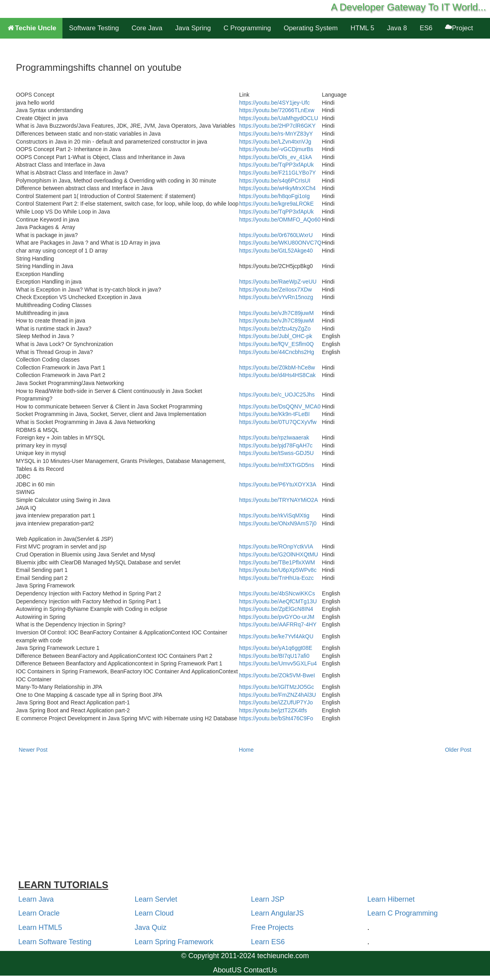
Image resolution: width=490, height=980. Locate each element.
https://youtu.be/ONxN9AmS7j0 (278, 523)
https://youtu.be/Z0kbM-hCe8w (277, 367)
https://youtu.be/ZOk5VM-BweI (277, 675)
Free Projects (272, 927)
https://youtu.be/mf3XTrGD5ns (277, 465)
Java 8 (397, 28)
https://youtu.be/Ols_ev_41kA (275, 157)
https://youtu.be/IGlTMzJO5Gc (276, 687)
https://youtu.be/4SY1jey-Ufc (274, 103)
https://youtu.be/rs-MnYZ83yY (276, 134)
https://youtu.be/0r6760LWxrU (276, 235)
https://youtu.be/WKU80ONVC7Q (280, 243)
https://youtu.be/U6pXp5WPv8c (278, 570)
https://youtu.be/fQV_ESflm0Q (276, 344)
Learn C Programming (403, 913)
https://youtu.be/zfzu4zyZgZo (275, 329)
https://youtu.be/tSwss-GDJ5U (276, 453)
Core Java (147, 28)
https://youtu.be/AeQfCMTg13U (278, 601)
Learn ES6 (268, 942)
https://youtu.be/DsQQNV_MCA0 (280, 406)
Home (246, 750)
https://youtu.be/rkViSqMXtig (274, 515)
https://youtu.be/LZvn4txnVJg (275, 142)
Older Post (458, 750)
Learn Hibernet (391, 899)
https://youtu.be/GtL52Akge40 (276, 251)
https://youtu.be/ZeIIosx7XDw (275, 290)
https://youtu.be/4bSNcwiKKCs (277, 593)
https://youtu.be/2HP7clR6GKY (277, 126)
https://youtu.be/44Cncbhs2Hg (276, 352)
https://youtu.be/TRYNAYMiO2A (278, 500)
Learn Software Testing (55, 942)
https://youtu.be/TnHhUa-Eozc (276, 578)
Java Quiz (151, 927)
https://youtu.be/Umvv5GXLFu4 (278, 663)
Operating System (311, 28)
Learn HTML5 (40, 927)
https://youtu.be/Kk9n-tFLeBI (274, 414)
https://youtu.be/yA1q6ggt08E (276, 648)
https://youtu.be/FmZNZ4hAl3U (277, 695)
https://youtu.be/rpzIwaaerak (274, 437)
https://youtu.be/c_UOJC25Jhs (277, 395)
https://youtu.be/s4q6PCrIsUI (275, 181)
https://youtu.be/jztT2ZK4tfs (273, 710)
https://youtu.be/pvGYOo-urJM (277, 617)
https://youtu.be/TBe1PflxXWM (277, 562)
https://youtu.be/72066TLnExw (277, 110)
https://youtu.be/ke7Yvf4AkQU (276, 636)
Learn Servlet (156, 899)
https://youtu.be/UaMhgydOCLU (278, 118)
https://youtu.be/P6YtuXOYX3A (278, 484)
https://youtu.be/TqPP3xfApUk (276, 165)
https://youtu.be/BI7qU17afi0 (274, 656)
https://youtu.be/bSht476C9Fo (276, 718)
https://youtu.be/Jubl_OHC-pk (276, 336)
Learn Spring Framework (174, 942)
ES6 (426, 28)
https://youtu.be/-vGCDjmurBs (276, 149)
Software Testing (94, 28)
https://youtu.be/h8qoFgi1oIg (274, 196)
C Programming (247, 28)
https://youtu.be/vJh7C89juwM (276, 313)
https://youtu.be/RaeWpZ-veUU (278, 282)
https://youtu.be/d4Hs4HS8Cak (277, 375)
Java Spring (193, 28)
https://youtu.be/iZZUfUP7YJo (276, 702)
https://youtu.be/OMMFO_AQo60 (280, 220)
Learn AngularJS (277, 913)
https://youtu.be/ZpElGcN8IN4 (276, 609)
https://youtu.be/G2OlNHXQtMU (278, 554)
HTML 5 (362, 28)
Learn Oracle (39, 913)
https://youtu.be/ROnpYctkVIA (276, 546)
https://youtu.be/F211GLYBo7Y (277, 173)
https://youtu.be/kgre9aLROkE (276, 204)
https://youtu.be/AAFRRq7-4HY (278, 624)
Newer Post (33, 750)
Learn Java (36, 899)
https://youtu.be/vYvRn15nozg (276, 297)
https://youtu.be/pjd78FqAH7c (276, 445)
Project (459, 28)
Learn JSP (268, 899)
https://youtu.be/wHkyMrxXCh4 (277, 188)
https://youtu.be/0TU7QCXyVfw (278, 422)
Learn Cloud (154, 913)
